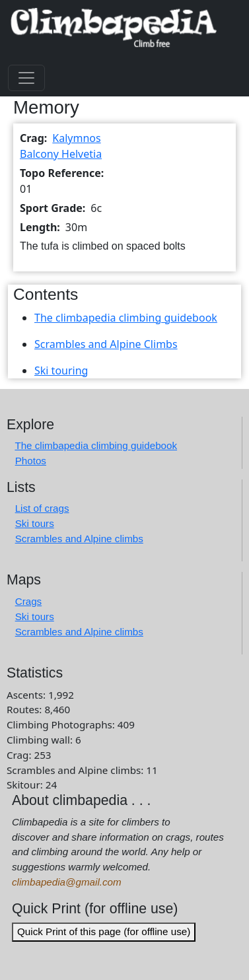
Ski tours (35, 523)
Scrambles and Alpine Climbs (106, 344)
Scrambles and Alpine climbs (79, 539)
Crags (29, 601)
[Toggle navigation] (26, 78)
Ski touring (61, 370)
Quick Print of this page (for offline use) (104, 931)
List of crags (42, 508)
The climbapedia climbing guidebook (126, 318)
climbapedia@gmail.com (67, 882)
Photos (31, 461)
